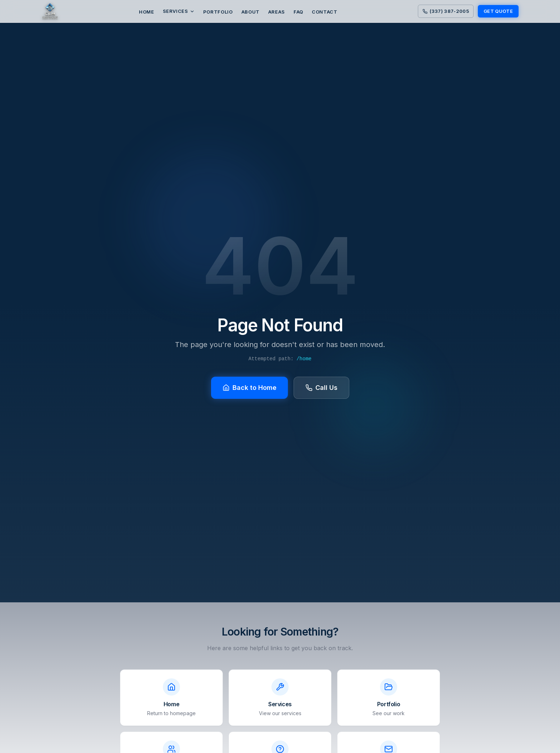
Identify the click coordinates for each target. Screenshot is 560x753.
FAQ (298, 12)
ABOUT (251, 12)
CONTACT (325, 12)
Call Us (321, 388)
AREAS (277, 12)
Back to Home (249, 388)
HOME (147, 12)
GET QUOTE (498, 11)
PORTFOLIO (218, 12)
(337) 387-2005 (446, 11)
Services (179, 11)
